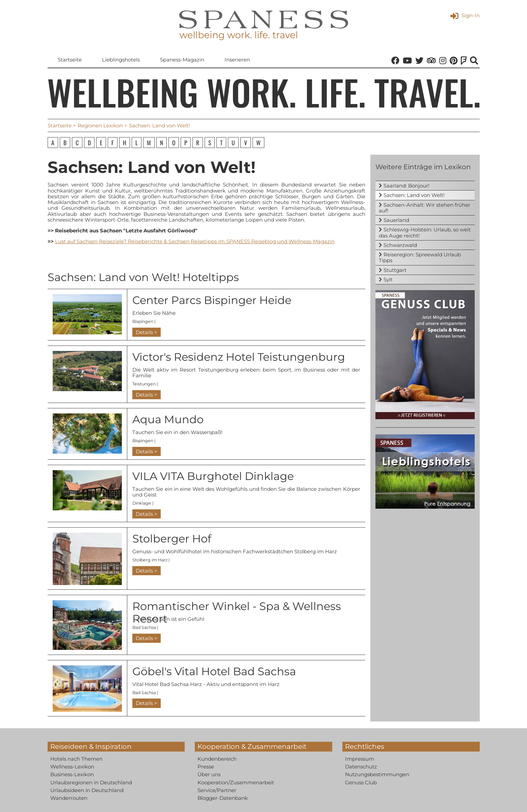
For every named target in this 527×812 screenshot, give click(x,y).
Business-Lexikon (72, 774)
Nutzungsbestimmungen (377, 774)
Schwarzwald (400, 245)
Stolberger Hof (172, 539)
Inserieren (237, 60)
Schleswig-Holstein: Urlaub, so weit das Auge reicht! (425, 232)
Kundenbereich (217, 759)
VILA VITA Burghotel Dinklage (213, 476)
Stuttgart (395, 270)
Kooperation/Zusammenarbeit (236, 782)
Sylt (388, 280)
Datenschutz (361, 767)
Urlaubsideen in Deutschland (87, 790)
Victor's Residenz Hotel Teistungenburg (239, 357)
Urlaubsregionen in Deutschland (91, 782)
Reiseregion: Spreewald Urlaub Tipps (420, 257)
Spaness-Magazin (182, 60)
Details (144, 332)
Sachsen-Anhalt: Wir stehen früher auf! (425, 208)
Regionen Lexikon (100, 125)
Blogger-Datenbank (223, 798)
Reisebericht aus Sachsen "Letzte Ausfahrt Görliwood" (126, 231)
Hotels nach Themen (76, 759)
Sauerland (396, 220)
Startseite (70, 60)
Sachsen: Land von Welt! (414, 195)
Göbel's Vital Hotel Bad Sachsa (214, 671)
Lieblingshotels (121, 60)
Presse (206, 767)
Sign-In (465, 15)
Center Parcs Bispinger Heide (212, 300)
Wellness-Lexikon (72, 767)
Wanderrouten (69, 798)
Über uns (209, 774)
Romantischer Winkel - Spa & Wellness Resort (237, 612)
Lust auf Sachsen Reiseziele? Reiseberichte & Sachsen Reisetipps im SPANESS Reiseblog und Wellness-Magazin (195, 241)
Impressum (360, 759)
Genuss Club (361, 782)
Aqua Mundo (168, 419)
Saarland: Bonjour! (406, 186)
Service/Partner (217, 790)
